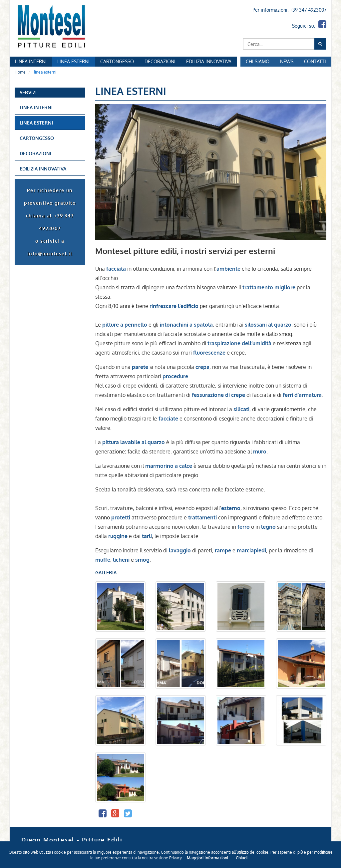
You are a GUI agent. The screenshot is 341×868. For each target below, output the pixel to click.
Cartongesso (117, 61)
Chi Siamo (258, 61)
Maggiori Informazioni (207, 858)
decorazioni (35, 153)
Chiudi (242, 858)
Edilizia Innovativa (209, 61)
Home (20, 72)
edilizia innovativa (43, 169)
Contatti (315, 61)
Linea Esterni (73, 61)
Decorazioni (160, 61)
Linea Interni (31, 61)
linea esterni (36, 123)
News (287, 61)
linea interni (36, 107)
